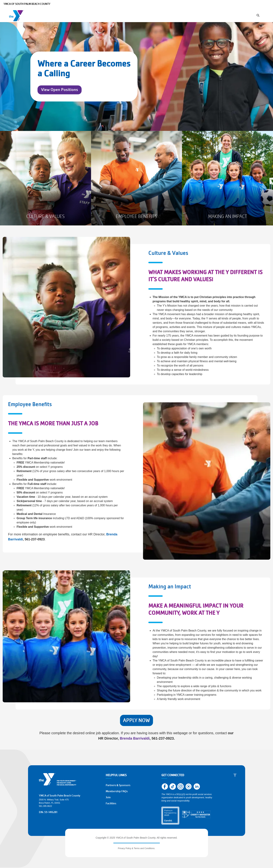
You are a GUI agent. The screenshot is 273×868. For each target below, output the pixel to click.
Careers (217, 4)
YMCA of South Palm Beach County (27, 4)
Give (170, 15)
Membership (86, 15)
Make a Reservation (236, 4)
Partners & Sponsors (118, 785)
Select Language (260, 4)
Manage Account (199, 4)
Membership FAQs (117, 791)
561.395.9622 (45, 806)
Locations (129, 15)
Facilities (111, 803)
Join (263, 15)
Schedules (109, 15)
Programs (61, 15)
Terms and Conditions (144, 848)
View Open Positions (60, 90)
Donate (247, 15)
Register (228, 15)
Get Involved (191, 15)
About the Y (151, 15)
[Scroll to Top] (235, 775)
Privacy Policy (125, 848)
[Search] (181, 4)
